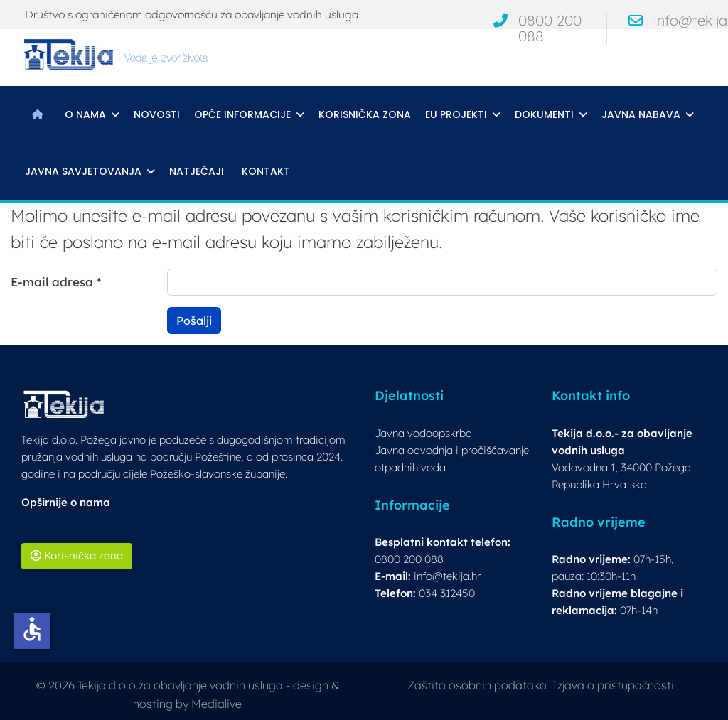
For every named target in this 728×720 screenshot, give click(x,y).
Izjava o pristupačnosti (613, 685)
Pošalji (194, 321)
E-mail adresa (56, 282)
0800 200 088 (550, 28)
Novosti (157, 114)
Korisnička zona (365, 114)
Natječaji (197, 171)
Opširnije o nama (66, 502)
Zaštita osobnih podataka (477, 685)
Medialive (216, 704)
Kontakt (266, 171)
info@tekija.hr (447, 576)
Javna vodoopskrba (423, 433)
